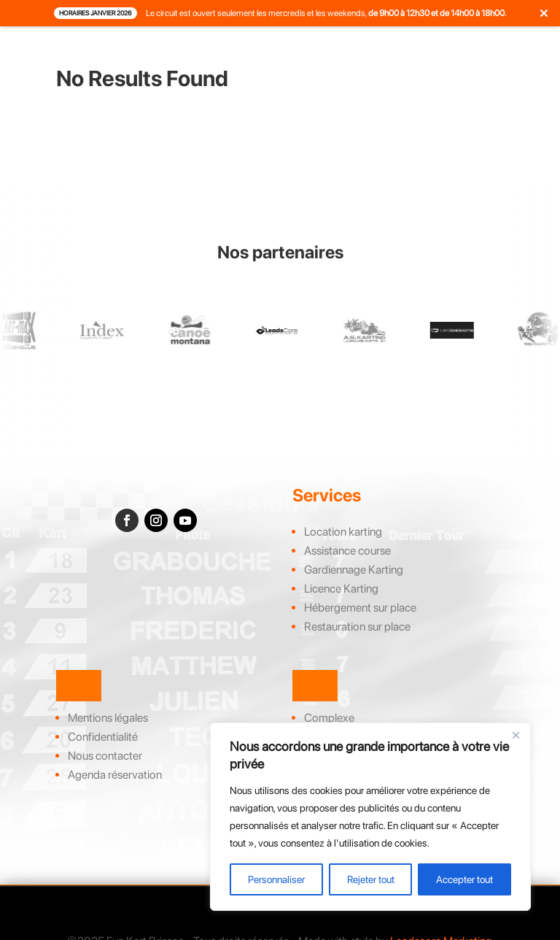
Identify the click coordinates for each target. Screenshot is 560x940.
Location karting (343, 532)
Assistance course (347, 551)
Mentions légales (108, 718)
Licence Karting (341, 589)
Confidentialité (103, 737)
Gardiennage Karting (354, 570)
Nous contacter (105, 756)
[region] (370, 817)
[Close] (516, 735)
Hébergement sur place (360, 608)
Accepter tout (464, 879)
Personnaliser (276, 879)
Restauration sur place (357, 627)
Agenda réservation (115, 775)
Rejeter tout (371, 879)
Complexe (329, 718)
